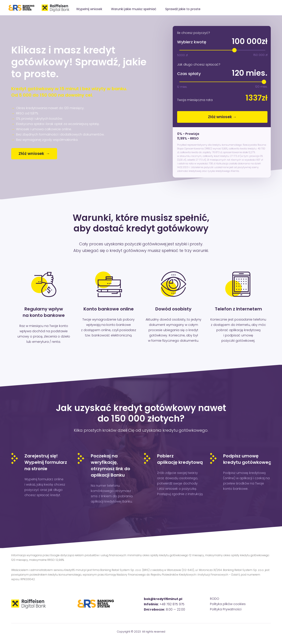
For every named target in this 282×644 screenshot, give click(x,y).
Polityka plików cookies (228, 604)
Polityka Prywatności (226, 609)
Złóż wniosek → (222, 117)
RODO (215, 599)
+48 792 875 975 (172, 604)
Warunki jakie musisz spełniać (134, 9)
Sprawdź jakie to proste (183, 9)
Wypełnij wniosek (89, 9)
